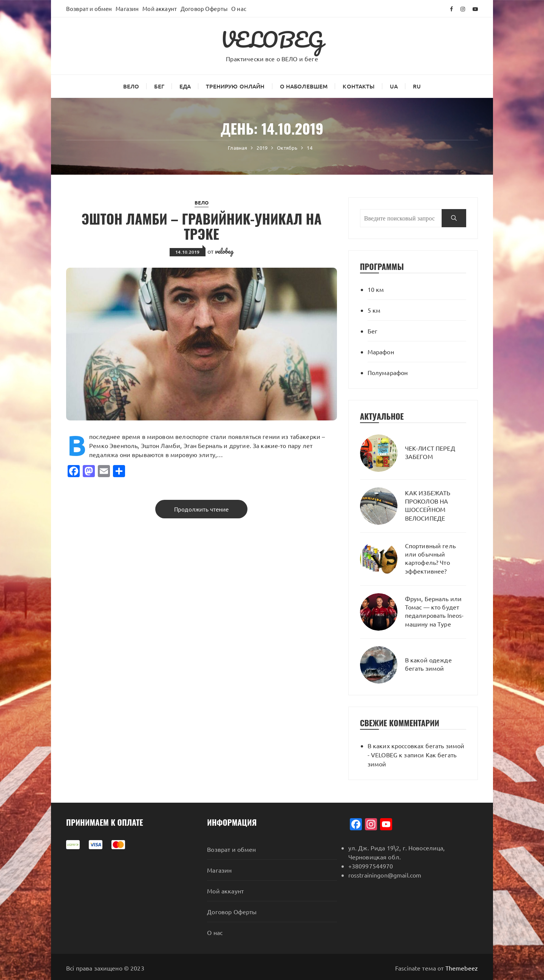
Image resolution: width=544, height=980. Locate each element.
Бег (159, 86)
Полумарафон (388, 372)
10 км (376, 289)
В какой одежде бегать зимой (428, 664)
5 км (374, 310)
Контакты (359, 86)
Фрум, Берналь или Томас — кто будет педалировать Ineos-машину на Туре (434, 611)
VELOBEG (272, 39)
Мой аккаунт (160, 9)
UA (394, 86)
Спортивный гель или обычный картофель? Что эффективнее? (430, 558)
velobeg (224, 251)
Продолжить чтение (202, 509)
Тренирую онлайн (235, 86)
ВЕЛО (131, 86)
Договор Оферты (204, 9)
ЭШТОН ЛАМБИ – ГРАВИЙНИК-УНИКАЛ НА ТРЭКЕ (202, 226)
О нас (239, 9)
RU (417, 86)
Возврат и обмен (89, 9)
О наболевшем (304, 86)
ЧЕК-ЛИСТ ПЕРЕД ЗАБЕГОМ (430, 452)
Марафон (381, 352)
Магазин (127, 9)
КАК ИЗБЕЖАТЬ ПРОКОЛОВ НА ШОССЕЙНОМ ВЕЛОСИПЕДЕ (428, 505)
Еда (185, 86)
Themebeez (462, 968)
